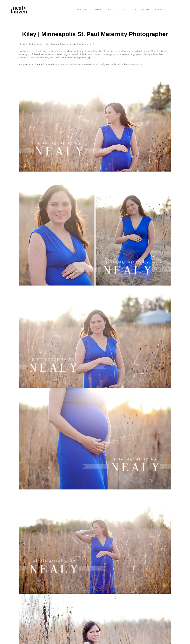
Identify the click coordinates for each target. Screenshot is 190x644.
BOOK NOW (142, 10)
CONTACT (112, 10)
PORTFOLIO (83, 10)
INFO (98, 10)
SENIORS (160, 10)
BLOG (127, 10)
